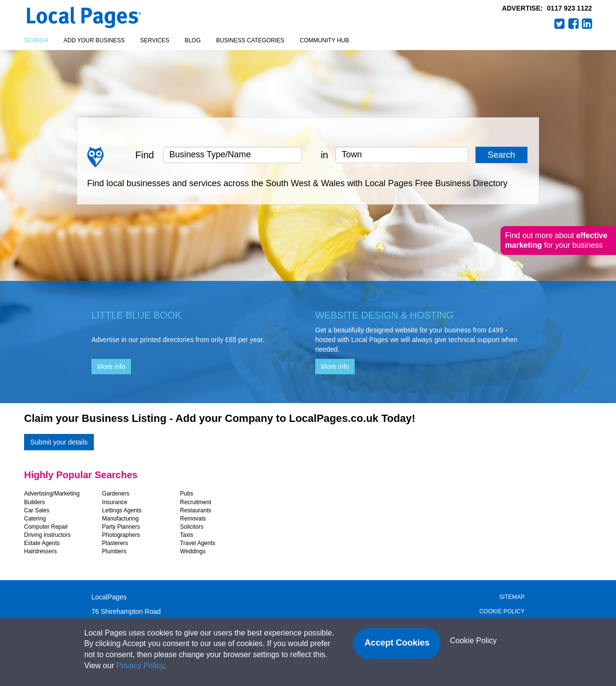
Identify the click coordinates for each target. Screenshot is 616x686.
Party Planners (121, 527)
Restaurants (196, 510)
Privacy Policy (140, 666)
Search (36, 40)
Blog (193, 40)
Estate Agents (42, 543)
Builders (34, 502)
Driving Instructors (47, 535)
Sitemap (512, 597)
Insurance (115, 502)
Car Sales (37, 510)
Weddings (193, 551)
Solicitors (192, 527)
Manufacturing (120, 519)
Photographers (121, 535)
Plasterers (115, 543)
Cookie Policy (502, 611)
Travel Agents (198, 543)
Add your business (94, 40)
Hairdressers (40, 551)
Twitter (560, 24)
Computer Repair (46, 527)
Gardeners (116, 494)
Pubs (186, 494)
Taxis (186, 535)
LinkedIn (587, 24)
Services (154, 40)
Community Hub (324, 40)
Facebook (574, 24)
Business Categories (250, 40)
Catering (35, 519)
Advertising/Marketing (52, 494)
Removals (193, 519)
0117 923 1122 (570, 8)
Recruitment (196, 502)
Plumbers (114, 551)
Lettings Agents (122, 510)
